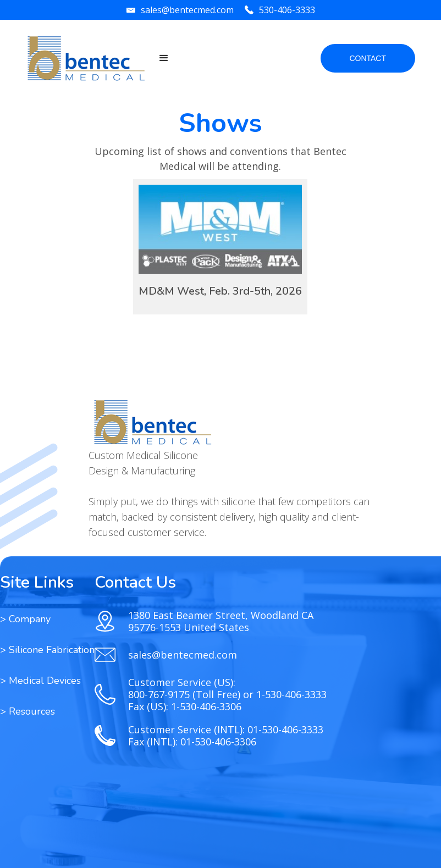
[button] (164, 58)
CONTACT (368, 58)
